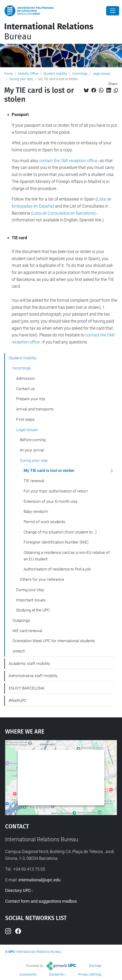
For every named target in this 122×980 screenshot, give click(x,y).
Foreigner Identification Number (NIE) (56, 542)
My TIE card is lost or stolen (49, 470)
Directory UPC (18, 890)
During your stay (21, 79)
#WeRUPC (18, 701)
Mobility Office (28, 74)
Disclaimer (57, 974)
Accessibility (28, 974)
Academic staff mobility (29, 663)
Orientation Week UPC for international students (54, 641)
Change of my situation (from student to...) (60, 532)
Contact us (25, 389)
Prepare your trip (30, 399)
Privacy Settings (90, 974)
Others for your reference (42, 579)
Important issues (31, 600)
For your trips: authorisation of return (56, 491)
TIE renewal (34, 481)
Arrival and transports (35, 409)
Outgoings (21, 620)
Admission (25, 378)
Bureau (49, 32)
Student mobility (55, 74)
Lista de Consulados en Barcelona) (64, 213)
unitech (19, 651)
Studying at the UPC (33, 610)
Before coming (33, 440)
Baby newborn (36, 511)
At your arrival (32, 450)
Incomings (80, 74)
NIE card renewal (27, 631)
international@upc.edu (39, 880)
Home (9, 74)
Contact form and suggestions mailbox (41, 901)
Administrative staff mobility (33, 676)
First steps (25, 419)
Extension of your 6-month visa (50, 501)
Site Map (95, 966)
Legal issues (101, 74)
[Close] (113, 11)
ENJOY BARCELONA (27, 688)
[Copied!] (116, 91)
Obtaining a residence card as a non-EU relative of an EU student (67, 556)
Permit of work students (44, 522)
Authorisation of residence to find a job (57, 569)
